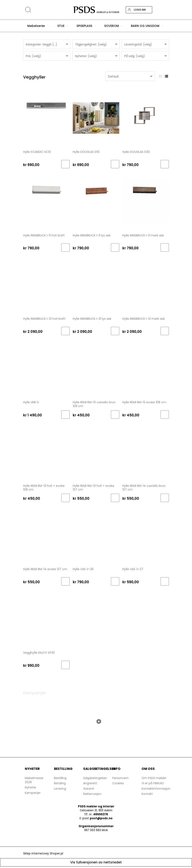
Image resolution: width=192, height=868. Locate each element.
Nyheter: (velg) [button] (86, 56)
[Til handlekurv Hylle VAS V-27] (165, 581)
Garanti (89, 790)
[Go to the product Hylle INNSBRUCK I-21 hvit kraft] (46, 285)
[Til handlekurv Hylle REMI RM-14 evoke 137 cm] (65, 581)
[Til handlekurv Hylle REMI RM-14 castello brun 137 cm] (165, 498)
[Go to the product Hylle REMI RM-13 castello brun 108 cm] (96, 368)
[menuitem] (38, 26)
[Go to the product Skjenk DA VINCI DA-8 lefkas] (96, 737)
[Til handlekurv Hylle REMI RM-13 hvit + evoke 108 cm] (65, 498)
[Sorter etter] (130, 76)
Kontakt (147, 795)
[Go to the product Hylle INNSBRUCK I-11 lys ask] (96, 201)
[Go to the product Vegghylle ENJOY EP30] (46, 618)
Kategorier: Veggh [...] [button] (41, 44)
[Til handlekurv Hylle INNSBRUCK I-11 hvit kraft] (65, 247)
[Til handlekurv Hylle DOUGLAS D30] (165, 164)
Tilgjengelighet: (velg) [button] (91, 44)
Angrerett (90, 785)
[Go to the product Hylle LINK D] (46, 368)
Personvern (120, 779)
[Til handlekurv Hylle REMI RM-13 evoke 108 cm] (165, 415)
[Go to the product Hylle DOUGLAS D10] (96, 118)
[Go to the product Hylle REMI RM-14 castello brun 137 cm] (146, 452)
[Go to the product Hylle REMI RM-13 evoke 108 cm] (146, 368)
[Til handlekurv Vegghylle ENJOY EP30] (65, 665)
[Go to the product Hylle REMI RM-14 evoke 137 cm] (46, 535)
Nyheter (31, 789)
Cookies (118, 785)
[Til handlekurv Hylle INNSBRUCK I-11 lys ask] (115, 247)
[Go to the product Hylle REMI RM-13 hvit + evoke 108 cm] (46, 452)
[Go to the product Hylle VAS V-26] (96, 535)
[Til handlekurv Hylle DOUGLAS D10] (115, 164)
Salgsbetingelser (95, 779)
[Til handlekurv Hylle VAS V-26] (115, 581)
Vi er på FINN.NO (153, 785)
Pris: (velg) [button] (33, 56)
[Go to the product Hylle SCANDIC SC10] (46, 118)
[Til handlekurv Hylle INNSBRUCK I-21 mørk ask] (165, 331)
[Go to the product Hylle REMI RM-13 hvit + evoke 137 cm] (96, 452)
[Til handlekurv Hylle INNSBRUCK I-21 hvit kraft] (65, 331)
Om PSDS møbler (154, 779)
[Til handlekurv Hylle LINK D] (65, 415)
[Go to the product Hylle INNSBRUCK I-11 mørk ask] (146, 201)
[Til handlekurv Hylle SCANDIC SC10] (65, 164)
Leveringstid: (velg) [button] (138, 44)
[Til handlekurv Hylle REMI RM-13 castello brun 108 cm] (115, 415)
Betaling (60, 785)
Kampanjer (33, 794)
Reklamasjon (92, 795)
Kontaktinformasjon (156, 790)
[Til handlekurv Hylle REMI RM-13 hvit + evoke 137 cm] (115, 498)
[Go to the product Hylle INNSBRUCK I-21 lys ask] (96, 285)
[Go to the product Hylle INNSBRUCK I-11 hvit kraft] (46, 201)
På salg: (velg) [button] (135, 56)
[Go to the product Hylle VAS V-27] (146, 535)
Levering (60, 790)
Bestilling (60, 779)
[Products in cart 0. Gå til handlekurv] (165, 10)
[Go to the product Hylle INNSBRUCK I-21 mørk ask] (146, 285)
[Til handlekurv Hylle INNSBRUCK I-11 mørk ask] (165, 247)
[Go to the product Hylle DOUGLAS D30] (146, 118)
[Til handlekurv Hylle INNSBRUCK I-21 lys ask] (115, 331)
